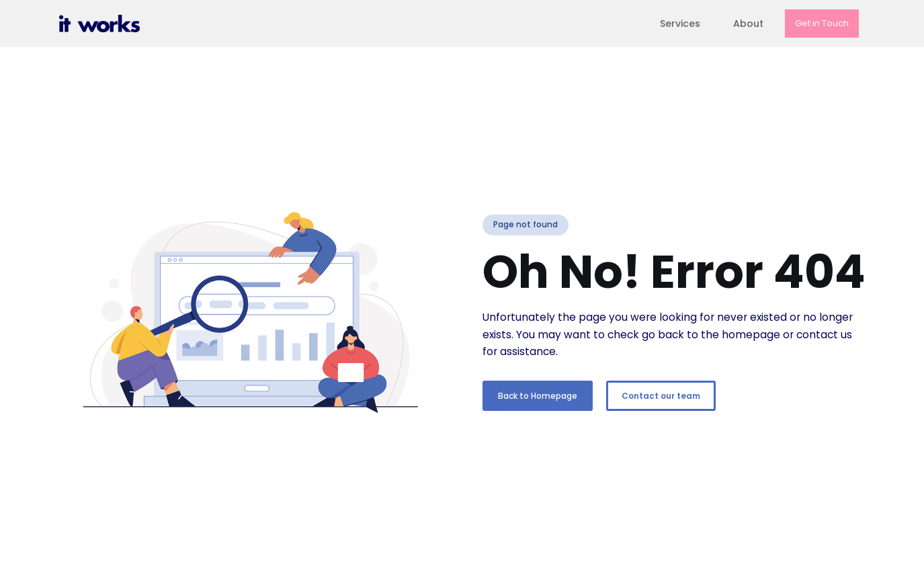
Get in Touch (822, 23)
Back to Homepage (538, 396)
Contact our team (661, 396)
